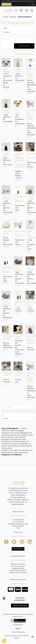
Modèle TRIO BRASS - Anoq (18, 166)
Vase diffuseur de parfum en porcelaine (18, 275)
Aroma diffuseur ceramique (6, 342)
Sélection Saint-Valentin (18, 570)
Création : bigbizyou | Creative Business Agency (19, 637)
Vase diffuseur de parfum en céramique (6, 205)
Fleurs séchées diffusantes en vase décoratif (30, 80)
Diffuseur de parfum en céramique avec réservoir (18, 345)
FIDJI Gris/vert (30, 306)
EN (33, 4)
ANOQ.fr (18, 628)
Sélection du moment (18, 564)
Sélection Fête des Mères (18, 573)
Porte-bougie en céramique (6, 238)
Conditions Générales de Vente (18, 524)
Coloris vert (18, 377)
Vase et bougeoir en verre (30, 240)
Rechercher (24, 46)
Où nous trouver (18, 522)
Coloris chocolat (30, 343)
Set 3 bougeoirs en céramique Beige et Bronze (6, 78)
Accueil (5, 17)
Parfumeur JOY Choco (18, 238)
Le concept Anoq (18, 520)
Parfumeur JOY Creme (30, 160)
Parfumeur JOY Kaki (18, 203)
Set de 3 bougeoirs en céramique (18, 117)
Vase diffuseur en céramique (18, 75)
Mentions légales (18, 526)
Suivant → (7, 419)
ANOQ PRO (6, 4)
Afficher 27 (26, 51)
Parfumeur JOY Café (6, 274)
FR (30, 4)
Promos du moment (18, 566)
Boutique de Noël (18, 568)
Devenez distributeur (20, 606)
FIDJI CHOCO (18, 306)
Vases (5, 28)
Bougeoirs (7, 32)
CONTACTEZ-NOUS (18, 549)
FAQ (18, 528)
